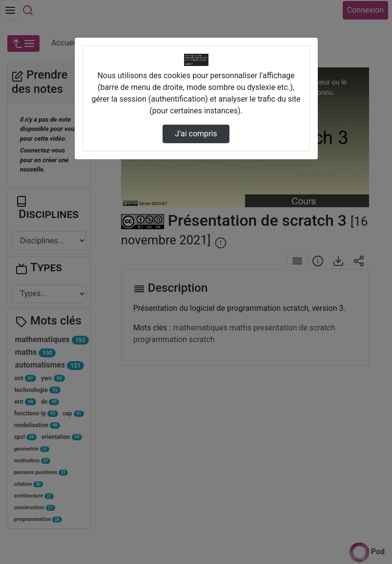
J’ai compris (196, 134)
